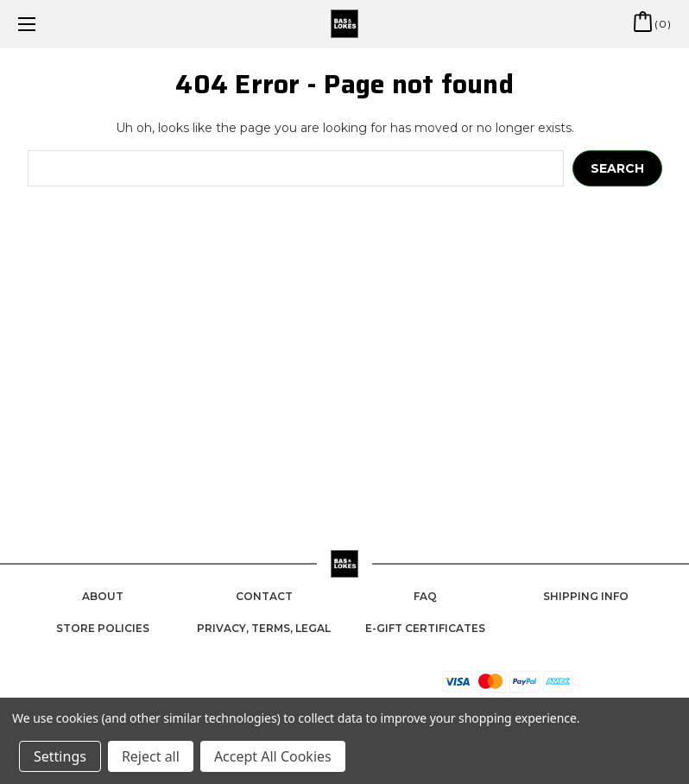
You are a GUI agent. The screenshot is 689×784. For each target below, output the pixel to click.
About (103, 596)
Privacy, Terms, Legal (264, 628)
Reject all (151, 756)
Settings (60, 756)
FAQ (425, 596)
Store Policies (103, 628)
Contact (264, 596)
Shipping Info (586, 596)
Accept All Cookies (273, 756)
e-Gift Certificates (425, 628)
